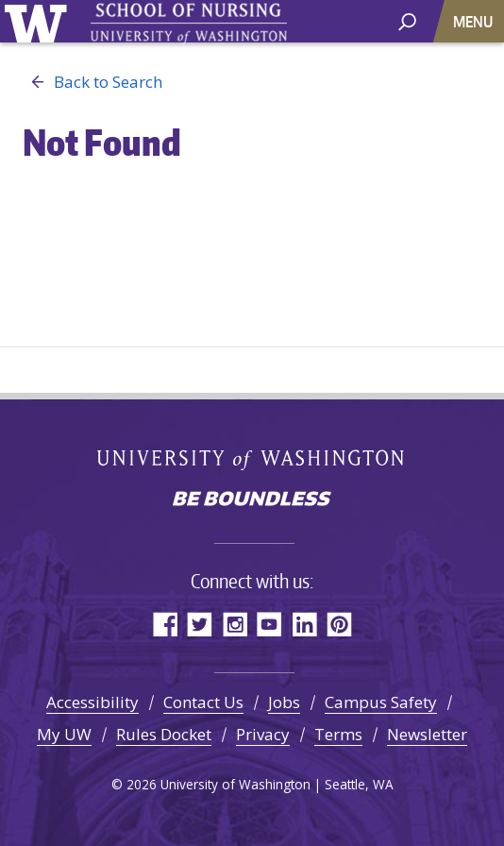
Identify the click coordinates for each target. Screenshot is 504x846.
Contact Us (203, 702)
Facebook (165, 624)
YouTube (269, 624)
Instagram (235, 624)
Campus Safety (381, 702)
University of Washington (39, 21)
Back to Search (92, 82)
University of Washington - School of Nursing (189, 24)
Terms (338, 734)
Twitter (200, 624)
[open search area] (407, 20)
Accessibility (92, 702)
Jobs (284, 702)
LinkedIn (304, 624)
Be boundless (252, 500)
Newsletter (427, 734)
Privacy (263, 734)
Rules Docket (164, 734)
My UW (64, 734)
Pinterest (339, 624)
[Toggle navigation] (475, 21)
